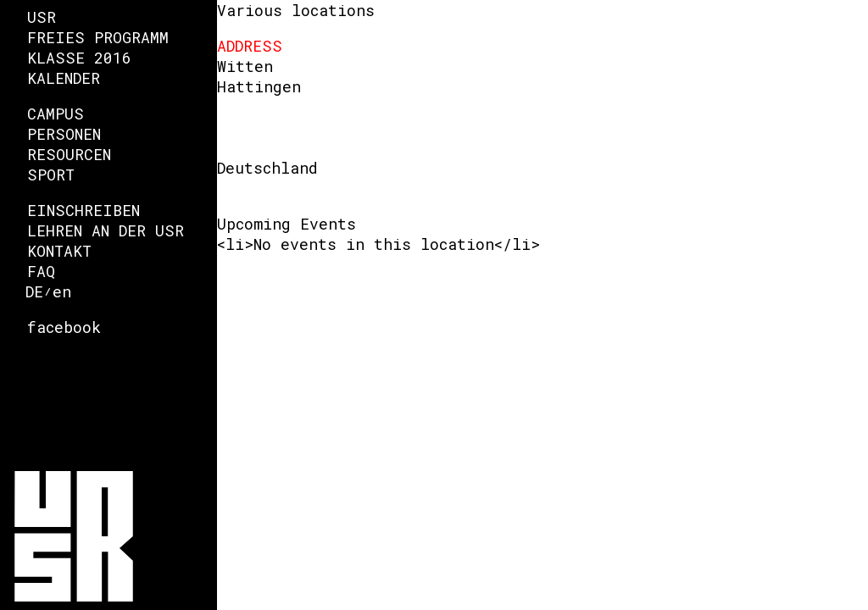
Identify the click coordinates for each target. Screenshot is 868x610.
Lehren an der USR (106, 230)
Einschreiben (83, 210)
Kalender (64, 78)
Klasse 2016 (79, 58)
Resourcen (69, 154)
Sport (51, 175)
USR (42, 17)
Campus (56, 114)
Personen (64, 134)
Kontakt (59, 251)
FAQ (41, 271)
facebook (64, 327)
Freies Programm (98, 37)
